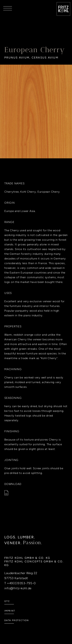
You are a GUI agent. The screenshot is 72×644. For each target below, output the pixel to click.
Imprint (10, 616)
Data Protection (17, 626)
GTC (7, 606)
